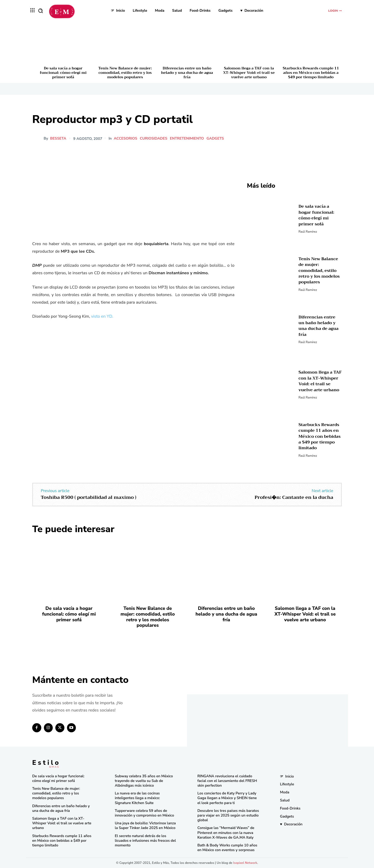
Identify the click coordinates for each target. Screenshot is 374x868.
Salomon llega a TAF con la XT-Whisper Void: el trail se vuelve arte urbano (249, 73)
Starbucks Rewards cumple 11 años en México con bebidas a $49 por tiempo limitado (311, 73)
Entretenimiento (188, 139)
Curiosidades (154, 139)
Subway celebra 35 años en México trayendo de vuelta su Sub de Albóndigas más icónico (144, 781)
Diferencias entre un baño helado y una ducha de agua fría (187, 73)
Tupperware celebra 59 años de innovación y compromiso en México (144, 813)
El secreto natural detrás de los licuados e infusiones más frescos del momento (145, 841)
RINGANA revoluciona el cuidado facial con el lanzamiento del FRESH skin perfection (227, 781)
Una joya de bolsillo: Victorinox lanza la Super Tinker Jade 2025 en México (145, 825)
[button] (41, 11)
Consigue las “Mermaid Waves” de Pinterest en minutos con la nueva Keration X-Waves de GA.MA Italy (226, 833)
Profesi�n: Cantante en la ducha (294, 497)
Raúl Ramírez (308, 232)
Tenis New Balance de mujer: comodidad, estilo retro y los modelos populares (125, 73)
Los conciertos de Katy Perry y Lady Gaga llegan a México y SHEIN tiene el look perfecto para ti (227, 798)
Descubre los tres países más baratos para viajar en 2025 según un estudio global (228, 815)
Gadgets (216, 139)
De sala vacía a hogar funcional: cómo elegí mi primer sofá (63, 73)
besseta (58, 139)
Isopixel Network (245, 863)
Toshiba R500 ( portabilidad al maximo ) (89, 497)
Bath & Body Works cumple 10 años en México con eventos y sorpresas (227, 848)
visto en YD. (102, 316)
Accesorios (126, 139)
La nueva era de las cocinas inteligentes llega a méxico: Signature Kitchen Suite (137, 798)
